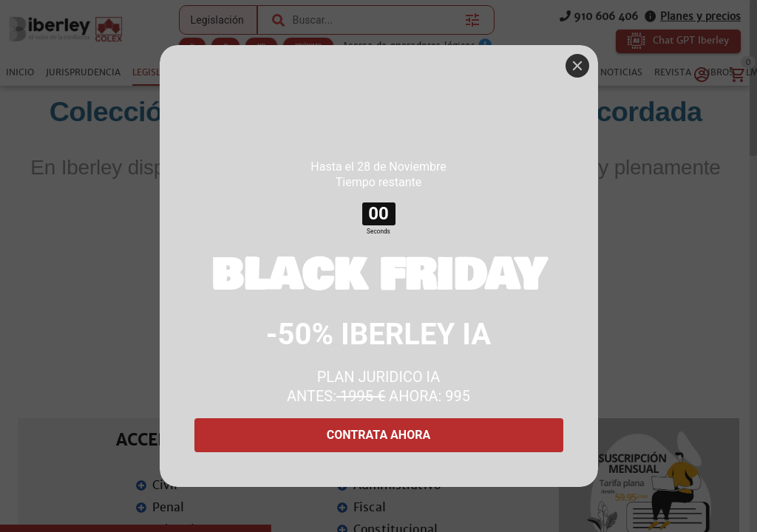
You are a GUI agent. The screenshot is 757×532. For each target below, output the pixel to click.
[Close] (577, 66)
